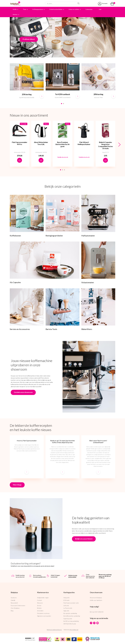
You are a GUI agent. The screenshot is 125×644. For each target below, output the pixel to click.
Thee (25, 9)
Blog (12, 611)
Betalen (39, 608)
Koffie (15, 9)
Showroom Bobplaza (96, 598)
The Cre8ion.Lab (74, 630)
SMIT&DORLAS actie (70, 624)
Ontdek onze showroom (23, 392)
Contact (40, 600)
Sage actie (66, 611)
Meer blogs (17, 485)
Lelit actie (66, 606)
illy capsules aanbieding (70, 613)
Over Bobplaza (15, 608)
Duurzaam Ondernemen (18, 606)
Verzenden (40, 611)
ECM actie (66, 600)
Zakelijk (13, 600)
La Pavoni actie (68, 608)
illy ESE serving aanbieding (71, 621)
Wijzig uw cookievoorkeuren (54, 630)
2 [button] (63, 104)
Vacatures (14, 598)
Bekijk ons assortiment (84, 539)
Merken (15, 14)
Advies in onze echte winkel (73, 576)
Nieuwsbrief (14, 603)
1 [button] (62, 104)
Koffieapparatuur (38, 9)
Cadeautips (89, 9)
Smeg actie (67, 598)
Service (39, 606)
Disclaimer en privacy (43, 613)
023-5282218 (99, 612)
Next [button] (119, 145)
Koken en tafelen (74, 9)
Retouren (40, 603)
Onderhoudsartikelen (56, 9)
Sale (100, 9)
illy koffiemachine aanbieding (72, 616)
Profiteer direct (29, 39)
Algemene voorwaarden (44, 616)
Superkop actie (68, 619)
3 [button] (64, 170)
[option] (27, 83)
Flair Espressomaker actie (71, 603)
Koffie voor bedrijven (96, 600)
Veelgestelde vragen (43, 598)
